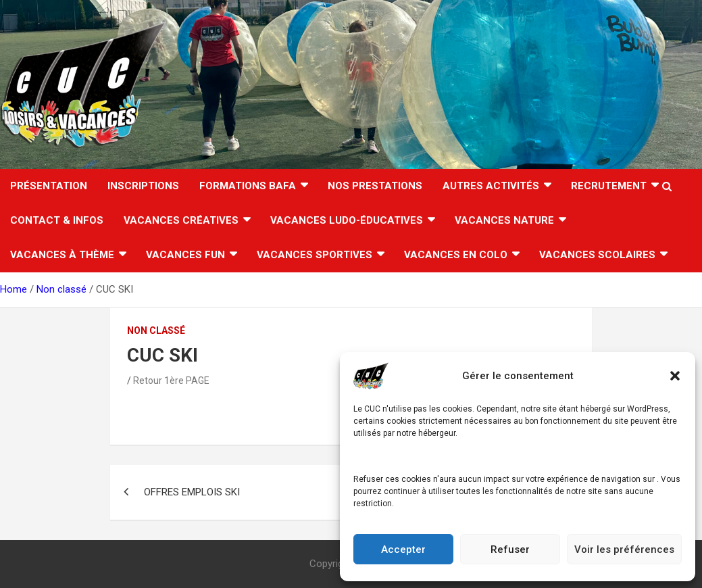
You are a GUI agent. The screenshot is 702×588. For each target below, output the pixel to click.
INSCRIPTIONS (143, 186)
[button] (675, 376)
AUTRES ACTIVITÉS (491, 186)
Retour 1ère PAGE (171, 381)
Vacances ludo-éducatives (347, 220)
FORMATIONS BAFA (248, 186)
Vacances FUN (185, 255)
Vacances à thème (62, 255)
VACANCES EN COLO (456, 255)
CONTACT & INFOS (57, 220)
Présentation (49, 186)
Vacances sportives (315, 255)
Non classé (156, 330)
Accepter (403, 549)
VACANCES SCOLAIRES (597, 255)
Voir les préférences (624, 549)
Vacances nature (504, 220)
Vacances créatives (181, 220)
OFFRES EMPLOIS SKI (192, 492)
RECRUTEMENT (609, 186)
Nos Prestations (375, 186)
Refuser (510, 549)
